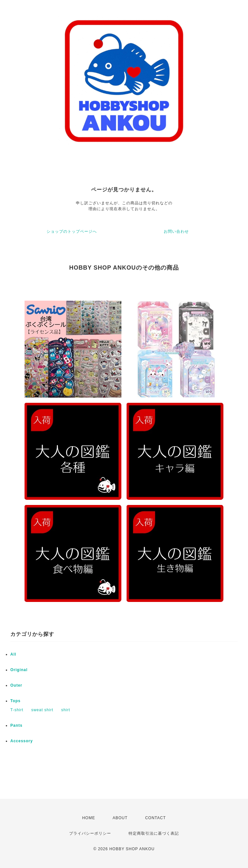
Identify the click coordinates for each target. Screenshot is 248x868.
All (13, 654)
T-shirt (17, 710)
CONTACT (155, 818)
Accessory (22, 741)
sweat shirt (42, 710)
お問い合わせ (176, 231)
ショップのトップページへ (72, 231)
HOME (88, 818)
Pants (16, 725)
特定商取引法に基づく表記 (154, 833)
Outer (16, 685)
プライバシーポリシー (90, 833)
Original (19, 670)
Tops (15, 701)
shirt (66, 710)
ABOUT (120, 818)
